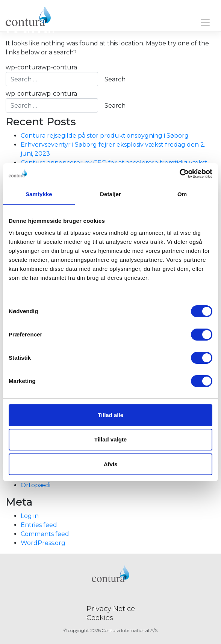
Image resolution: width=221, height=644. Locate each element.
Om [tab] (182, 194)
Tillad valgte (110, 439)
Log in (30, 516)
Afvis (111, 464)
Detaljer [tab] (110, 194)
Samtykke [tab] (39, 194)
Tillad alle (110, 415)
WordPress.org (43, 543)
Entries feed (39, 525)
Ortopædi (36, 485)
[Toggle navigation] (205, 23)
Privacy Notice (111, 609)
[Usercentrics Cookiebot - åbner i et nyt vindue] (179, 174)
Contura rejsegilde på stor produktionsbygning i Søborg (105, 136)
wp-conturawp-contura (52, 75)
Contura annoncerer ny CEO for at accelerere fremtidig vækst (114, 163)
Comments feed (45, 534)
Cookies (100, 618)
